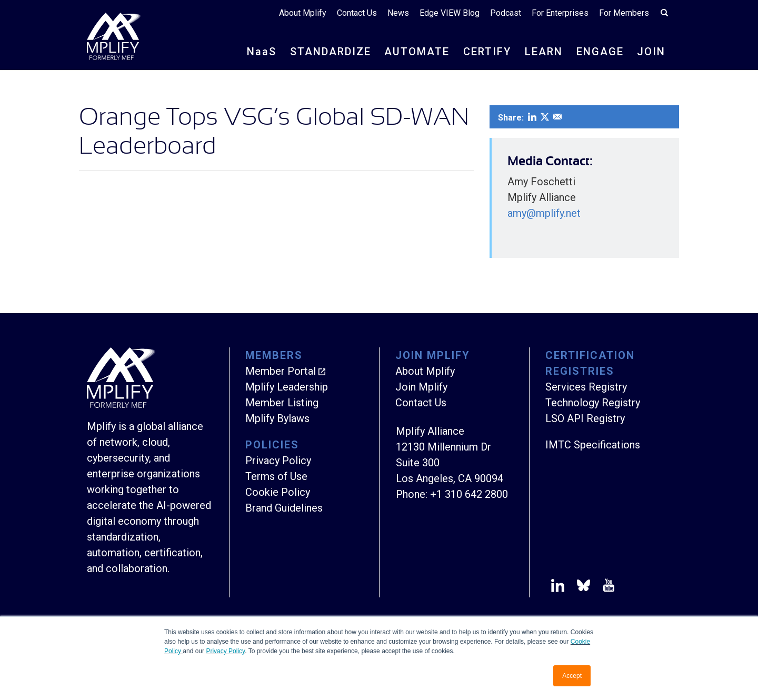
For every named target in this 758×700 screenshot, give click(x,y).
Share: (511, 118)
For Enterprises (560, 13)
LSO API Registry (585, 418)
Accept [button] (572, 676)
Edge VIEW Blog (450, 13)
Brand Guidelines (284, 508)
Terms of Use (276, 476)
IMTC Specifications (593, 445)
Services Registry (586, 387)
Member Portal (281, 371)
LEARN (544, 52)
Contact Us (357, 13)
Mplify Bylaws (277, 418)
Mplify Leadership (287, 387)
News (398, 13)
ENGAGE (600, 52)
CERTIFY (487, 52)
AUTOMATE (417, 52)
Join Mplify (421, 387)
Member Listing (282, 403)
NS (262, 52)
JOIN (651, 52)
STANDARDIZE (331, 52)
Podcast (506, 13)
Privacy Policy (225, 651)
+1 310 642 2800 (469, 494)
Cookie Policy (278, 492)
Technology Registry (593, 403)
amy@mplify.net (544, 213)
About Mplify (303, 13)
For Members (624, 13)
